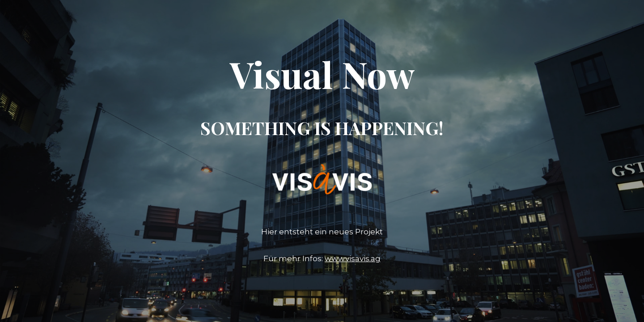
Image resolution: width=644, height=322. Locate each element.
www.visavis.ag (353, 258)
